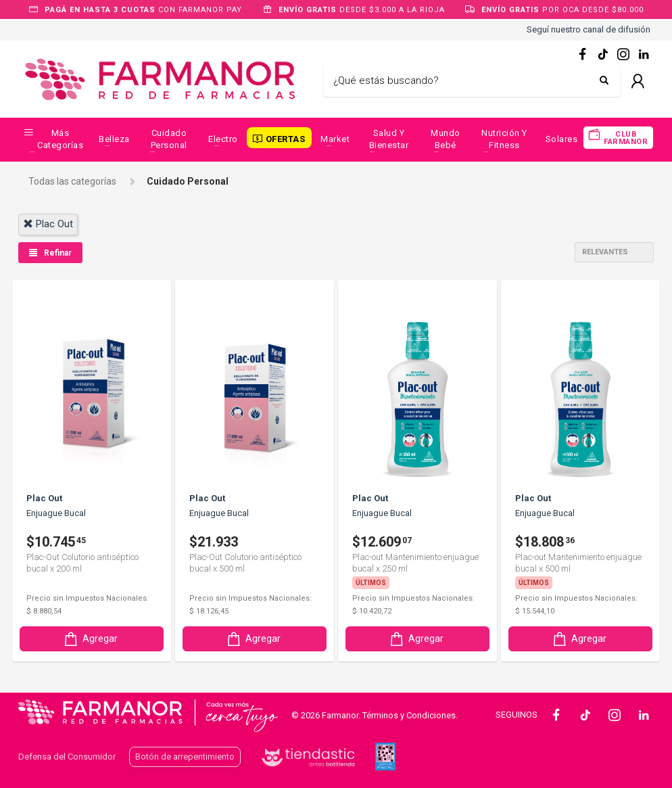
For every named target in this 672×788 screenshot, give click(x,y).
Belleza (114, 139)
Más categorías (60, 139)
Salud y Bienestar (389, 139)
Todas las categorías (72, 181)
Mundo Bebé (446, 139)
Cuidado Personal (169, 139)
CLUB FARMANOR (626, 138)
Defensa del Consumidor (67, 757)
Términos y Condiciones (409, 715)
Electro (223, 139)
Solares (562, 139)
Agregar (90, 639)
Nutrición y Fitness (504, 139)
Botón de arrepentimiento (185, 757)
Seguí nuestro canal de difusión (589, 29)
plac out (48, 224)
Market (335, 139)
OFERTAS (286, 139)
